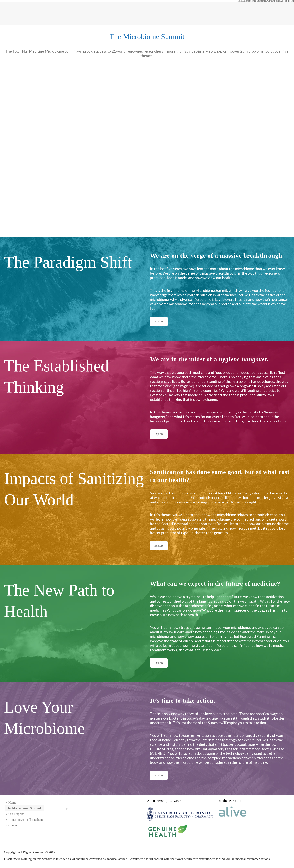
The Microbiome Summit (252, 1)
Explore (159, 321)
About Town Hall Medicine (25, 820)
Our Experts (273, 1)
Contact (12, 825)
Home (11, 802)
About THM (287, 1)
